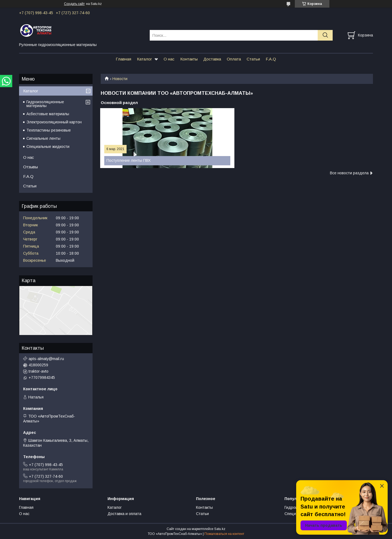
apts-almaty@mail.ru (46, 359)
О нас (169, 59)
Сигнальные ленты (43, 138)
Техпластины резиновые (49, 130)
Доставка (212, 59)
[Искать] (325, 35)
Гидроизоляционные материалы (45, 104)
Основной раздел (119, 103)
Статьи (253, 59)
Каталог (144, 59)
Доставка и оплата (124, 514)
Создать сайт (74, 4)
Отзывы (30, 167)
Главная (123, 59)
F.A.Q (271, 59)
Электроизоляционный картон (54, 122)
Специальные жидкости (48, 147)
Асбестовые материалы (48, 114)
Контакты (189, 59)
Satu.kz (220, 529)
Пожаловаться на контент (224, 534)
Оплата (234, 59)
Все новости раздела (349, 173)
